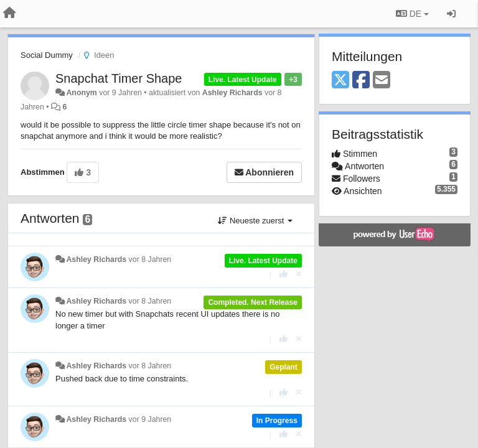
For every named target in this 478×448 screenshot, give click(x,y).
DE (412, 14)
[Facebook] (361, 81)
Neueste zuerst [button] (255, 221)
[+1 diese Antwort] (284, 274)
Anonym (81, 93)
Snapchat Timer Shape (119, 78)
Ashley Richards (232, 93)
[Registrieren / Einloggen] (451, 14)
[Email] (382, 81)
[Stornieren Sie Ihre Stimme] (299, 274)
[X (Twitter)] (340, 81)
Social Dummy (47, 55)
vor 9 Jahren (150, 419)
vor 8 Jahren (150, 259)
